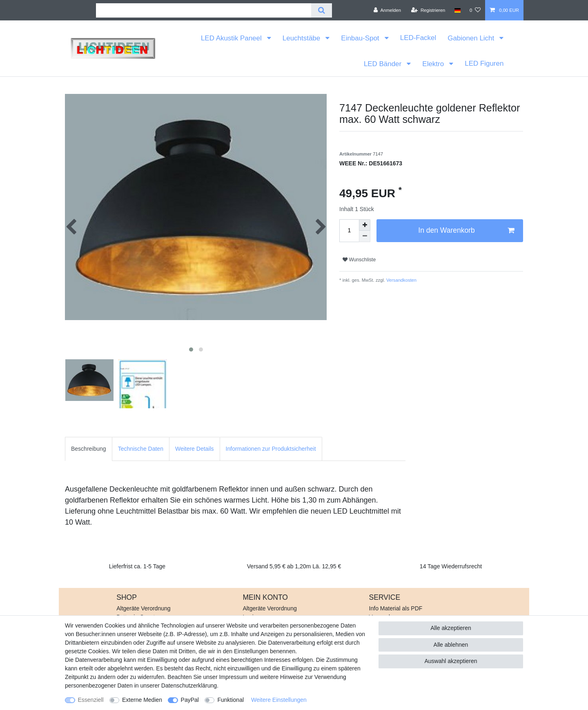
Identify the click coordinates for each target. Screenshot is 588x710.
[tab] (89, 449)
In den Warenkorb (466, 230)
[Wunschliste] (475, 10)
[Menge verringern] (365, 236)
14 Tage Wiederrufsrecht (451, 566)
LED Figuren (484, 63)
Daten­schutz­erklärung (189, 686)
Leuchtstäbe (302, 38)
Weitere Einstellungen (279, 700)
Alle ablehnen (451, 645)
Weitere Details (195, 449)
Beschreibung (89, 449)
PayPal (190, 700)
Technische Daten (141, 449)
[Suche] (322, 10)
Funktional (231, 700)
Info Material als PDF (396, 608)
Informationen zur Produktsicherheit (271, 449)
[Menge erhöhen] (365, 225)
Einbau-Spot (361, 38)
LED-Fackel (418, 38)
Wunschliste (359, 260)
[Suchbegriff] (204, 10)
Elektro (434, 64)
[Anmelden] (387, 10)
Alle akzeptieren (451, 628)
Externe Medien (142, 700)
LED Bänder (384, 64)
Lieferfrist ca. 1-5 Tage (137, 566)
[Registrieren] (428, 10)
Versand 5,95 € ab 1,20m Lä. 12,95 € (294, 566)
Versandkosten (401, 280)
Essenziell (91, 700)
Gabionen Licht (472, 38)
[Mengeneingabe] (349, 231)
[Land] (457, 10)
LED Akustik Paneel (232, 38)
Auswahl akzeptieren (451, 661)
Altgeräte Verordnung (143, 608)
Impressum (233, 677)
